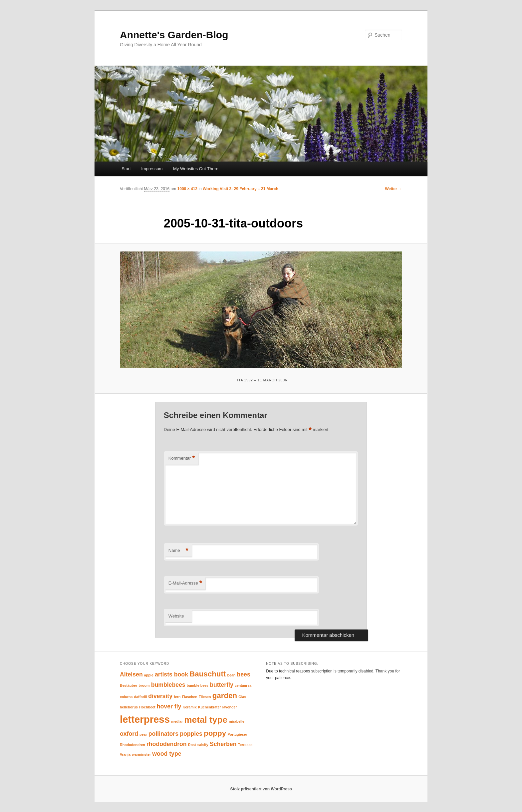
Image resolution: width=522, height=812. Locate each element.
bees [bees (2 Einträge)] (244, 674)
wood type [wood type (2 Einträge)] (167, 754)
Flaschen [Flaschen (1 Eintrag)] (189, 697)
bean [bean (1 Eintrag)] (231, 675)
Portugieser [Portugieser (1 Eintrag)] (237, 734)
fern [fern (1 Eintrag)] (177, 697)
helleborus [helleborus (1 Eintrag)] (129, 707)
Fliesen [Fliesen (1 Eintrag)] (205, 697)
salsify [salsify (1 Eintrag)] (203, 745)
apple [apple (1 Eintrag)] (149, 675)
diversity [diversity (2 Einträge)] (160, 696)
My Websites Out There (196, 169)
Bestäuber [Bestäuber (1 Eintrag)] (129, 685)
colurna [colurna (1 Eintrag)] (126, 697)
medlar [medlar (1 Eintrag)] (177, 721)
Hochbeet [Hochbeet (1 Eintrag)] (147, 707)
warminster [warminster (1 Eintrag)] (141, 754)
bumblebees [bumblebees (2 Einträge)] (168, 685)
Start (126, 169)
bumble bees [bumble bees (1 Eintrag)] (198, 685)
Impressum (152, 169)
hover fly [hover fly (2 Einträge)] (169, 706)
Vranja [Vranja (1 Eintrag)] (125, 754)
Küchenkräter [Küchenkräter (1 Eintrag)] (210, 707)
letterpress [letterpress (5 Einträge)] (145, 719)
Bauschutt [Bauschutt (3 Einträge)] (208, 674)
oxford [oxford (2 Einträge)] (129, 734)
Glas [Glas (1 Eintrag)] (242, 697)
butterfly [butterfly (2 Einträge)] (222, 685)
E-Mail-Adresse (185, 583)
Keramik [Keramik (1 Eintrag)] (190, 707)
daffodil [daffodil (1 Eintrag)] (140, 697)
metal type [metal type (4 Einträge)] (206, 720)
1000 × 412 (187, 189)
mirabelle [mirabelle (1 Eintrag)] (237, 721)
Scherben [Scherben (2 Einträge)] (223, 744)
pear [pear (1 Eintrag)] (143, 734)
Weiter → (393, 189)
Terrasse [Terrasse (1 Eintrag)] (245, 745)
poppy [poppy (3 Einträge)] (215, 733)
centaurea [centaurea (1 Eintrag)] (243, 685)
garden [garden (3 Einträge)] (225, 696)
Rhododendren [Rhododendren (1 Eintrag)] (132, 745)
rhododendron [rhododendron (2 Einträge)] (167, 744)
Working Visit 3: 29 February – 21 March (241, 189)
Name (178, 551)
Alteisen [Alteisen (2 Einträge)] (131, 674)
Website (176, 616)
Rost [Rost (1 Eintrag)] (192, 745)
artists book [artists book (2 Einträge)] (171, 674)
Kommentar (182, 458)
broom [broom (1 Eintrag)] (144, 685)
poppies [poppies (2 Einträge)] (191, 734)
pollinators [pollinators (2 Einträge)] (163, 734)
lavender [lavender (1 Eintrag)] (230, 707)
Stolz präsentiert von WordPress (261, 789)
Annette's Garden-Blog (174, 35)
